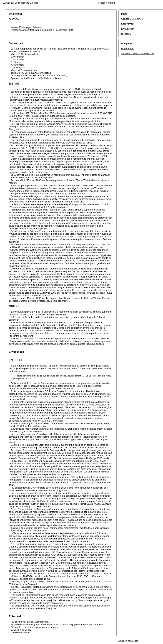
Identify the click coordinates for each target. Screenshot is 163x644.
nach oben (133, 641)
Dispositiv (126, 34)
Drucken (34, 3)
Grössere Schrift (106, 3)
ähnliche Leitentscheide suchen (137, 54)
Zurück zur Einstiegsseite (16, 3)
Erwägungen (128, 29)
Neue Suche (128, 49)
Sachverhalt (127, 24)
